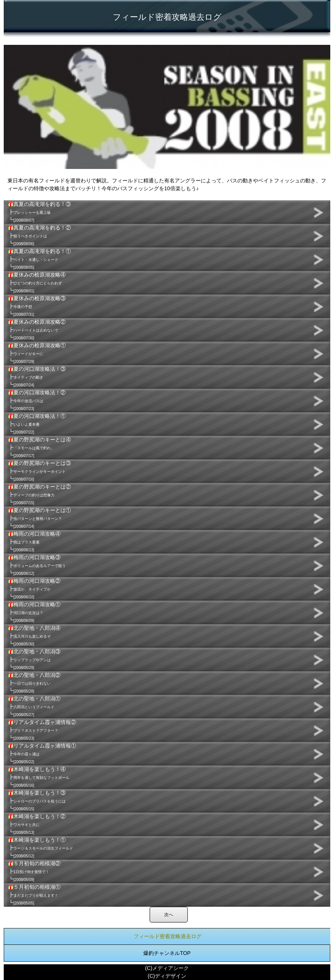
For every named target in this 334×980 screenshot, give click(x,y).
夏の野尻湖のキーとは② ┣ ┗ (40, 494)
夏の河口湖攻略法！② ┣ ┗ (37, 400)
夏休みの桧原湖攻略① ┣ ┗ (37, 353)
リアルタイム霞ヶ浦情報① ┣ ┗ (42, 754)
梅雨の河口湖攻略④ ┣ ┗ (34, 542)
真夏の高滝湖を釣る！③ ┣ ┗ (40, 212)
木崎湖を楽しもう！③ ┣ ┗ (37, 801)
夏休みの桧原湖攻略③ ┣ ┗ (37, 306)
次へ (169, 915)
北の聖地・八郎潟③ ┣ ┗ (34, 659)
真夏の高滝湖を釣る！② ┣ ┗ (40, 235)
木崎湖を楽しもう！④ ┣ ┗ (39, 777)
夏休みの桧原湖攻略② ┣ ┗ (37, 330)
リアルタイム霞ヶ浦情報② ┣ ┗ (42, 730)
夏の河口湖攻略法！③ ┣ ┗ (37, 377)
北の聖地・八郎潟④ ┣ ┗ (34, 636)
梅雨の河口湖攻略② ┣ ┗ (34, 589)
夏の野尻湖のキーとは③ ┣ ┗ (40, 471)
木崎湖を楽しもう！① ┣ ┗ (41, 848)
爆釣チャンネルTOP (167, 953)
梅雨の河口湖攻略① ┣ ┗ (34, 612)
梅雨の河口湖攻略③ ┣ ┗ (37, 565)
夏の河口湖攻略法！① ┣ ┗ (37, 424)
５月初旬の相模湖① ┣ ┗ (34, 895)
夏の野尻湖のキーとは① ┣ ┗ (40, 518)
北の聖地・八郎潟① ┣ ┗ (34, 706)
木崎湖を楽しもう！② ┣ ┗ (37, 824)
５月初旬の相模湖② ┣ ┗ (34, 871)
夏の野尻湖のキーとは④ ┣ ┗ (40, 447)
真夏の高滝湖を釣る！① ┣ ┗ (40, 259)
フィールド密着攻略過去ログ (168, 936)
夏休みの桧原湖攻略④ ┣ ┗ (37, 283)
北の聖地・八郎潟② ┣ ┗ (34, 683)
